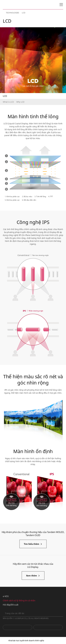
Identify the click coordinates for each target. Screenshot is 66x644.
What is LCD (8, 102)
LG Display (15, 5)
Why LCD (20, 102)
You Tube (17, 627)
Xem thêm (32, 576)
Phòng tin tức (48, 627)
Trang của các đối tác (15, 613)
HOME (4, 13)
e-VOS (6, 596)
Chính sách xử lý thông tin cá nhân (19, 600)
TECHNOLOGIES (12, 13)
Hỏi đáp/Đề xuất (11, 605)
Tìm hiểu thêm (32, 544)
